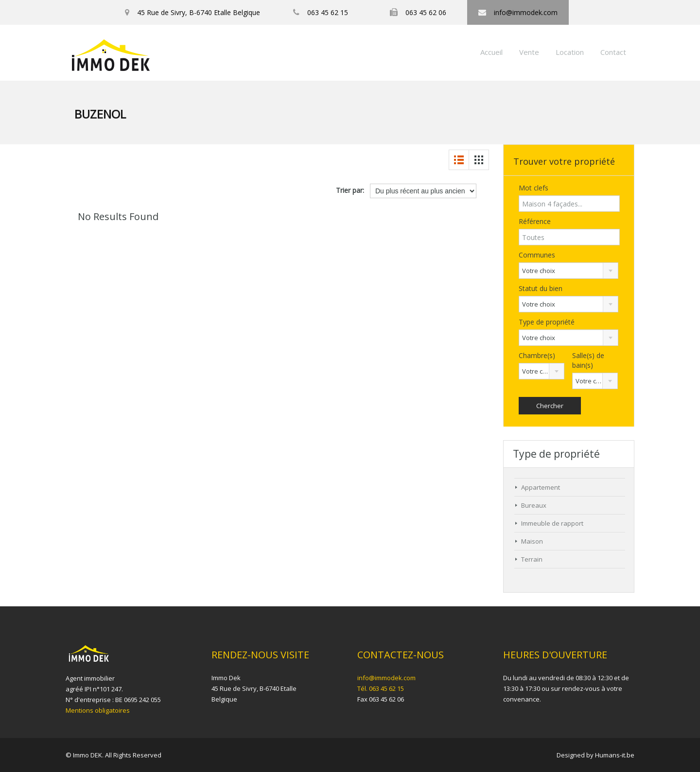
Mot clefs (534, 188)
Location (570, 52)
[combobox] (569, 271)
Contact (613, 52)
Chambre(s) (537, 355)
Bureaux (534, 505)
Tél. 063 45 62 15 (381, 688)
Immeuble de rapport (552, 523)
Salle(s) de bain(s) (588, 360)
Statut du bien (541, 288)
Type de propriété (547, 322)
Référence (535, 221)
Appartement (541, 487)
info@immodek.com (386, 678)
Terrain (532, 559)
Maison (532, 541)
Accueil (491, 52)
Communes (537, 255)
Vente (529, 52)
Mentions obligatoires (98, 710)
